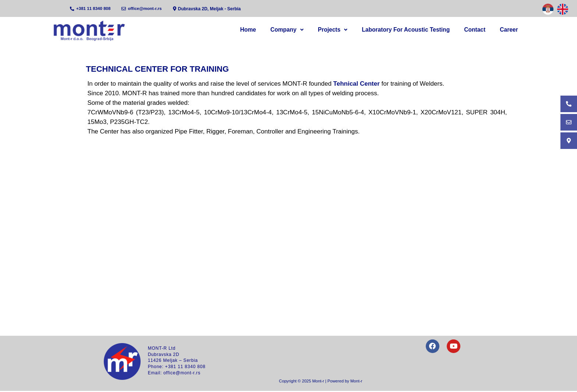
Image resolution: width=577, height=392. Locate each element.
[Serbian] (548, 9)
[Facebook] (432, 348)
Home (273, 30)
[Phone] (91, 9)
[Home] (90, 31)
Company (307, 30)
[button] (307, 30)
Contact (482, 30)
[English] (563, 9)
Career (511, 30)
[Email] (144, 9)
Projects (348, 30)
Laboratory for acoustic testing (417, 30)
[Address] (210, 9)
